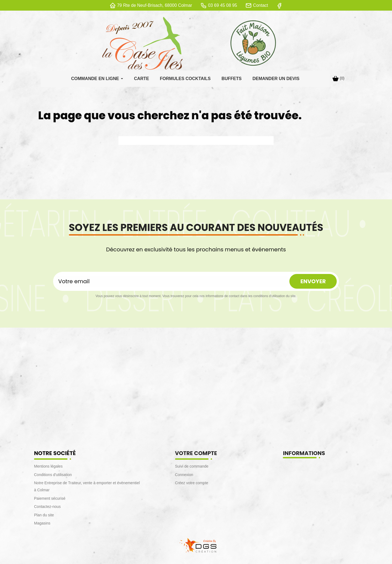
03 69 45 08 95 (223, 5)
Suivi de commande (192, 468)
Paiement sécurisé (50, 500)
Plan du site (44, 516)
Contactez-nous (47, 508)
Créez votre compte (192, 484)
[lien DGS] (196, 546)
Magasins (42, 525)
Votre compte (196, 455)
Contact (260, 5)
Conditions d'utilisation (53, 476)
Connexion (184, 476)
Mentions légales (48, 468)
